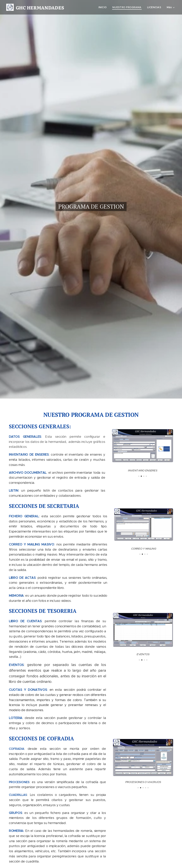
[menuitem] (103, 7)
